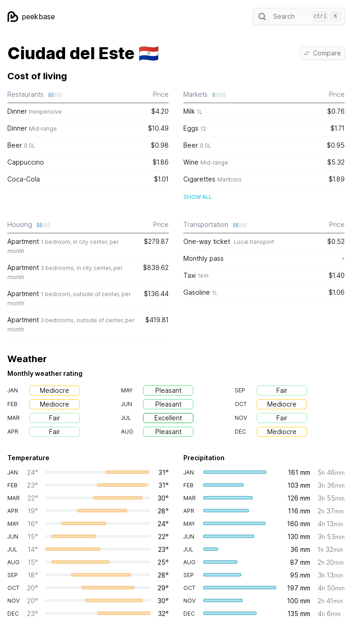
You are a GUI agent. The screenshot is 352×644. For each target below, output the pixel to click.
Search (299, 17)
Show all (198, 197)
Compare (322, 53)
